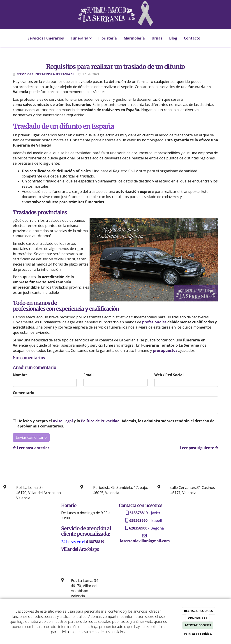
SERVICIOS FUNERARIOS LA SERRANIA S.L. (46, 74)
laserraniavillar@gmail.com (145, 541)
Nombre (20, 375)
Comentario (24, 393)
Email (89, 375)
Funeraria (81, 38)
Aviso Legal (63, 421)
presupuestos (165, 350)
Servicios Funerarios (46, 38)
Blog (173, 38)
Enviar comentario (31, 437)
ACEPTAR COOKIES (198, 625)
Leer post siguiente (199, 448)
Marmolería (134, 38)
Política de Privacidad (100, 421)
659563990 (138, 520)
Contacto (192, 38)
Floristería (108, 38)
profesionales (154, 322)
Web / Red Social (169, 375)
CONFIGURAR (198, 618)
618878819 (139, 513)
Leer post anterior (31, 448)
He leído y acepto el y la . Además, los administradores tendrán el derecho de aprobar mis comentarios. (116, 423)
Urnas (157, 38)
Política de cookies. (198, 634)
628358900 (138, 528)
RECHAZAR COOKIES (198, 611)
